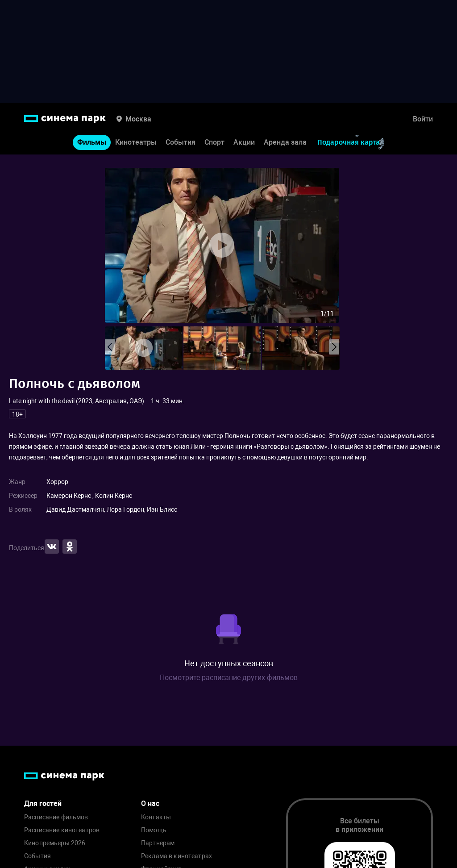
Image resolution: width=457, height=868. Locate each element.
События (181, 142)
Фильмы (92, 142)
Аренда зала (285, 142)
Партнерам (158, 843)
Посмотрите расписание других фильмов (229, 678)
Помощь (154, 830)
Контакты (156, 817)
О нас (150, 803)
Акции (244, 142)
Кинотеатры (136, 142)
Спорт (214, 142)
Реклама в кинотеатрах (177, 856)
